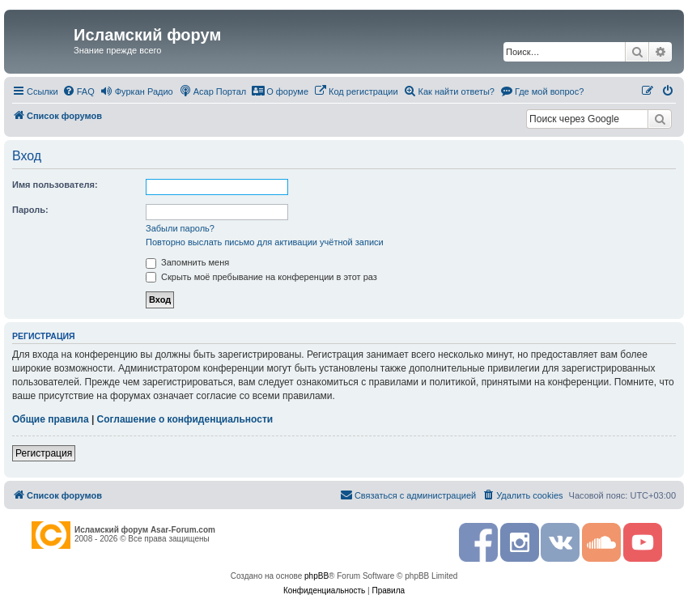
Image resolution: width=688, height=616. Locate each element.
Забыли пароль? (180, 228)
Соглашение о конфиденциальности (185, 419)
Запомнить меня (187, 262)
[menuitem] (79, 91)
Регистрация (44, 453)
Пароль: (30, 210)
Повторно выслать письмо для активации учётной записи (265, 242)
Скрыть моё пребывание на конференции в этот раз (261, 277)
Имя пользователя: (55, 185)
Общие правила (51, 419)
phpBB (316, 576)
